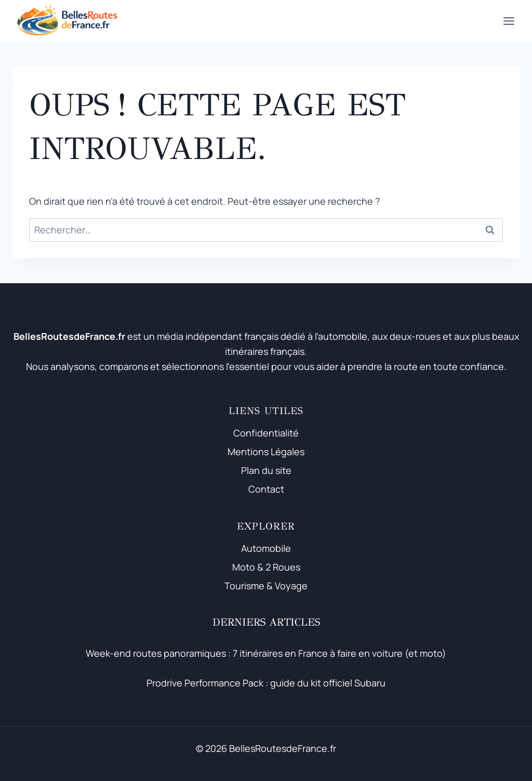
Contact (266, 489)
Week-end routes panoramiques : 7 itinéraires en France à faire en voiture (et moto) (266, 653)
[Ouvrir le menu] (509, 21)
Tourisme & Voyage (266, 586)
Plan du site (266, 470)
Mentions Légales (266, 452)
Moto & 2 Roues (266, 567)
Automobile (266, 548)
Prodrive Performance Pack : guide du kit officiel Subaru (266, 683)
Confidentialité (266, 433)
